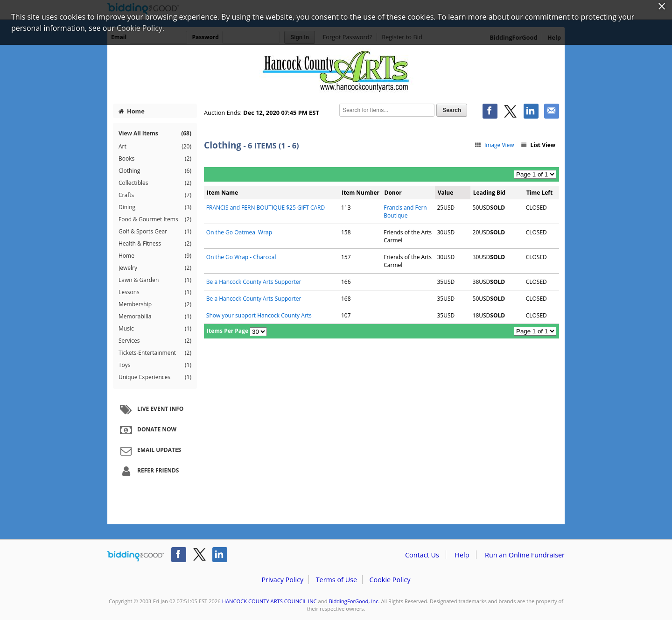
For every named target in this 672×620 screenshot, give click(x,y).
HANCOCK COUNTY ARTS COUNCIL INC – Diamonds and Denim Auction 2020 (336, 71)
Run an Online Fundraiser (525, 555)
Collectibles (155, 183)
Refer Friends (148, 471)
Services (155, 341)
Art (155, 147)
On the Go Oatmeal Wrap (239, 232)
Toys (155, 365)
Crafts (155, 195)
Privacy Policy (282, 580)
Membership (155, 304)
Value (446, 193)
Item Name (222, 193)
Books (155, 159)
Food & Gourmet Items (155, 219)
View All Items (155, 133)
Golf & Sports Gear (155, 232)
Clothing (155, 171)
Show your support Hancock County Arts (259, 315)
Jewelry (155, 268)
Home (132, 111)
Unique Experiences (155, 377)
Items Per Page (227, 331)
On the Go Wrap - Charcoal (241, 257)
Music (155, 329)
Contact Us (422, 555)
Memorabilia (155, 317)
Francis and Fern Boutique (405, 211)
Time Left (539, 193)
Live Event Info (150, 409)
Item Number (360, 193)
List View (538, 145)
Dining (155, 207)
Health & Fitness (155, 244)
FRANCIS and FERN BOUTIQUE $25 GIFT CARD (266, 208)
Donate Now (147, 430)
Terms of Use (336, 580)
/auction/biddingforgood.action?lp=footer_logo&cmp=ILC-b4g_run (136, 557)
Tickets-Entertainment (155, 353)
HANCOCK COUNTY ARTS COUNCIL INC (269, 601)
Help (462, 555)
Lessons (155, 292)
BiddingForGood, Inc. (354, 601)
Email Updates (149, 451)
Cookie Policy (390, 580)
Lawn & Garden (155, 280)
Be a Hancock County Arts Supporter (254, 282)
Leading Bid (489, 193)
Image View (494, 145)
